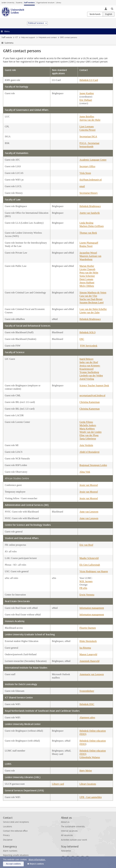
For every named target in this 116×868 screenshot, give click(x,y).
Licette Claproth (87, 269)
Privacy (6, 835)
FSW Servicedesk (89, 346)
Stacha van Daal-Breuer (91, 299)
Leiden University (8, 3)
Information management (92, 608)
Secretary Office (87, 166)
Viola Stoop (85, 173)
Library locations (88, 784)
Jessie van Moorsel (89, 485)
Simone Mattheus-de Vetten (93, 293)
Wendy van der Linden (90, 432)
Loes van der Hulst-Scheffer (93, 309)
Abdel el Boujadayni (89, 452)
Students (19, 3)
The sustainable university (73, 827)
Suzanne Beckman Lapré (92, 302)
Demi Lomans (86, 279)
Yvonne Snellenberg (89, 372)
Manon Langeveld (88, 654)
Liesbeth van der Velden (91, 376)
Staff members (29, 3)
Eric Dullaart (86, 100)
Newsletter (66, 851)
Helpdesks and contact (48, 37)
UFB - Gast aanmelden (91, 797)
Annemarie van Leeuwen (92, 674)
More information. (37, 860)
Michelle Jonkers (88, 425)
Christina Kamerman (90, 402)
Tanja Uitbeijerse (88, 439)
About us (65, 822)
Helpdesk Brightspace (90, 206)
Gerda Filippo (86, 422)
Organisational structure (45, 3)
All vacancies (67, 835)
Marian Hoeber (87, 266)
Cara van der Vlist (88, 296)
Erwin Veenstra (87, 595)
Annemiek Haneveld (89, 661)
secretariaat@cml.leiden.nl (92, 395)
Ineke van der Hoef (89, 362)
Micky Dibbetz (87, 286)
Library (59, 3)
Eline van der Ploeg (89, 435)
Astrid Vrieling (87, 379)
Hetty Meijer (86, 771)
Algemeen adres (87, 717)
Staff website (7, 37)
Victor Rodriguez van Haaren (94, 571)
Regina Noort (86, 246)
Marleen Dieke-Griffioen (92, 226)
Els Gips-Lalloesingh (90, 565)
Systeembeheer (87, 691)
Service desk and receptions (16, 822)
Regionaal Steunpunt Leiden (93, 465)
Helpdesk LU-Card (89, 80)
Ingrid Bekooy (86, 359)
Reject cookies (37, 864)
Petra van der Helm (89, 273)
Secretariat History (89, 193)
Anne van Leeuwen (89, 512)
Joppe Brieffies (87, 117)
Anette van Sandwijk (90, 213)
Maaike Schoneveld (89, 558)
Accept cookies (13, 864)
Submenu (9, 43)
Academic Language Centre (93, 160)
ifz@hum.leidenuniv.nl (91, 180)
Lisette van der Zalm (89, 312)
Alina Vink (85, 472)
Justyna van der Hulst (90, 120)
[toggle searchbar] (112, 9)
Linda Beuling (86, 223)
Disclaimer (8, 840)
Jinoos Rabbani (87, 283)
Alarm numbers (10, 851)
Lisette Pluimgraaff (89, 243)
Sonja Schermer (87, 276)
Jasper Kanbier (87, 93)
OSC (82, 339)
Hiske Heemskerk (88, 641)
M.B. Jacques (86, 581)
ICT (17, 37)
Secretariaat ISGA (88, 136)
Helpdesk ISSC (87, 704)
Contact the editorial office (15, 831)
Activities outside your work (74, 840)
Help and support (28, 37)
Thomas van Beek (88, 233)
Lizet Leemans (87, 127)
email (82, 186)
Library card (58, 784)
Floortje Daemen (88, 628)
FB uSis (83, 588)
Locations (7, 827)
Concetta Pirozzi (87, 130)
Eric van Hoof (86, 545)
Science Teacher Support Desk (94, 385)
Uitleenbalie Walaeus (90, 757)
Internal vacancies (69, 831)
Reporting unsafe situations (16, 855)
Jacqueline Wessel (88, 253)
